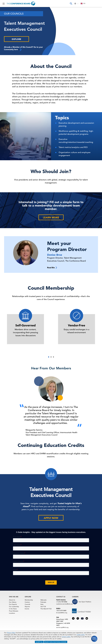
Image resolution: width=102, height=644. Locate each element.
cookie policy (81, 635)
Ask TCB (43, 607)
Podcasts (43, 602)
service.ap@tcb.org (62, 627)
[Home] (21, 4)
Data (42, 604)
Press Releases (14, 611)
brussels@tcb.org (62, 613)
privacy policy (66, 637)
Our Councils (14, 14)
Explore (16, 39)
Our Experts (13, 604)
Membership (29, 600)
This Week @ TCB (46, 609)
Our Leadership (14, 607)
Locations (12, 613)
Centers (27, 602)
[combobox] (83, 4)
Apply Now (51, 518)
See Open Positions (85, 602)
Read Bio (52, 268)
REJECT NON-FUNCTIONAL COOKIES (56, 642)
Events (27, 609)
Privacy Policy (11, 633)
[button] (49, 357)
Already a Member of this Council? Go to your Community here (23, 48)
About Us (12, 600)
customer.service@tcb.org (64, 604)
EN (83, 3)
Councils (27, 604)
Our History (13, 602)
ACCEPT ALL (39, 642)
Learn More (51, 217)
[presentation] (14, 402)
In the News (13, 609)
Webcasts (43, 600)
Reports (27, 607)
